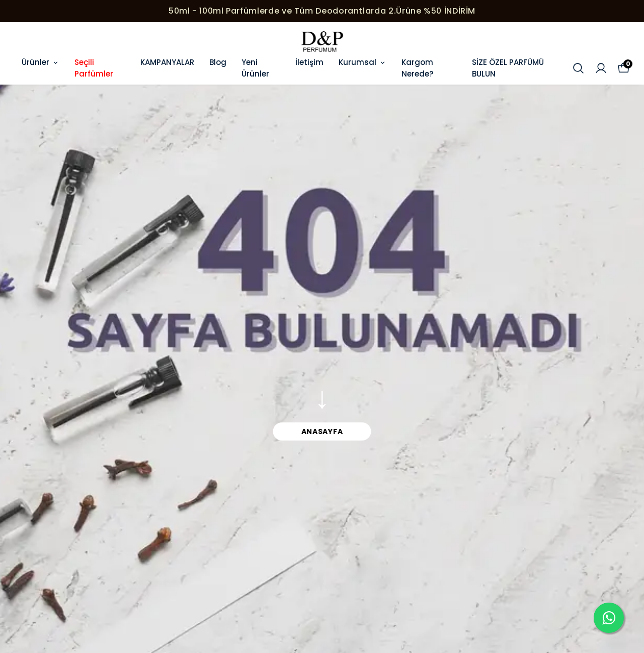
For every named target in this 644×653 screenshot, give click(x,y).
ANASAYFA (322, 431)
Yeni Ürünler (255, 68)
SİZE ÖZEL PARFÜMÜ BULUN (508, 68)
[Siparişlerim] (601, 68)
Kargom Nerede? (417, 68)
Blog (218, 62)
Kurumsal (363, 62)
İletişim (309, 62)
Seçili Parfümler (94, 68)
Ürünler (41, 62)
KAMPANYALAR (167, 62)
